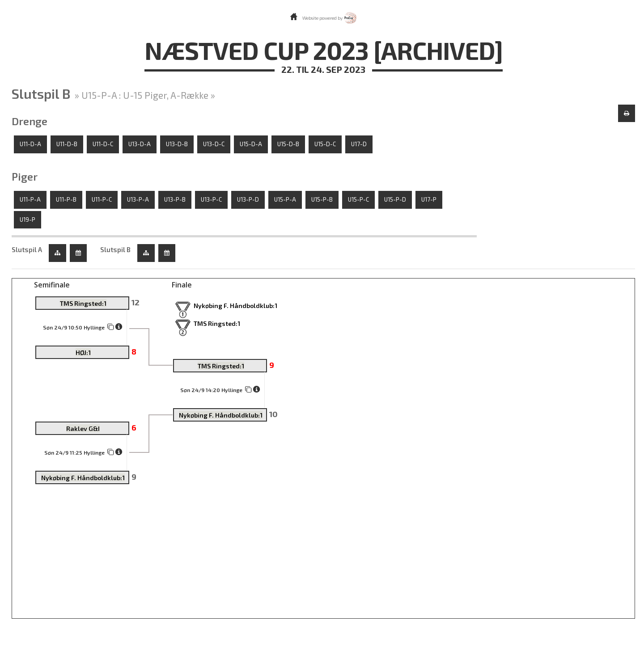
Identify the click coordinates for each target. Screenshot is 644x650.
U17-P (429, 199)
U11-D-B (67, 144)
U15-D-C (325, 144)
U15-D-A (251, 144)
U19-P (28, 219)
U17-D (359, 144)
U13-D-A (140, 144)
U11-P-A (30, 199)
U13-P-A (138, 199)
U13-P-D (248, 199)
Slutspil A (27, 249)
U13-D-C (214, 144)
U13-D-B (177, 144)
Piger (25, 177)
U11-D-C (103, 144)
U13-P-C (211, 199)
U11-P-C (102, 199)
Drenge (30, 121)
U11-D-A (30, 144)
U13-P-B (175, 199)
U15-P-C (358, 199)
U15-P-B (322, 199)
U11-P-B (66, 199)
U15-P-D (395, 199)
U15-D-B (288, 144)
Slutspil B (115, 249)
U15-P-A (285, 199)
